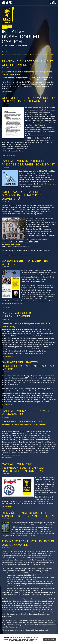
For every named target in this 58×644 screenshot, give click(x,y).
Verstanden (49, 639)
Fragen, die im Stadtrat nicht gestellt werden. (27, 63)
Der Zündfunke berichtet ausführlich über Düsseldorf (28, 515)
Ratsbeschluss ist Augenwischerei (18, 315)
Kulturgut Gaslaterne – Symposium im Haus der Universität (23, 195)
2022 (52, 55)
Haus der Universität (12, 244)
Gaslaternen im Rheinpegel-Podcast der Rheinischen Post (29, 163)
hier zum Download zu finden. (25, 536)
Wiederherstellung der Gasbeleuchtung (24, 533)
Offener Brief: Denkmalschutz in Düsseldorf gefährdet (29, 100)
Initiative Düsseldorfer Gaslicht (21, 37)
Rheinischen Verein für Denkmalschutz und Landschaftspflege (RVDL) (40, 127)
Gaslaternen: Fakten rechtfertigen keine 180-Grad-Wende (28, 366)
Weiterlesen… (8, 92)
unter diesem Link (47, 184)
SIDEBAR (7, 3)
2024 (48, 55)
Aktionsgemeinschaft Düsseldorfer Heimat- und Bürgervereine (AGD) (40, 131)
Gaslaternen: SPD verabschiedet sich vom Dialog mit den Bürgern (23, 468)
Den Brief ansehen (8, 155)
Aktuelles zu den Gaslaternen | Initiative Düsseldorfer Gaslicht (23, 55)
